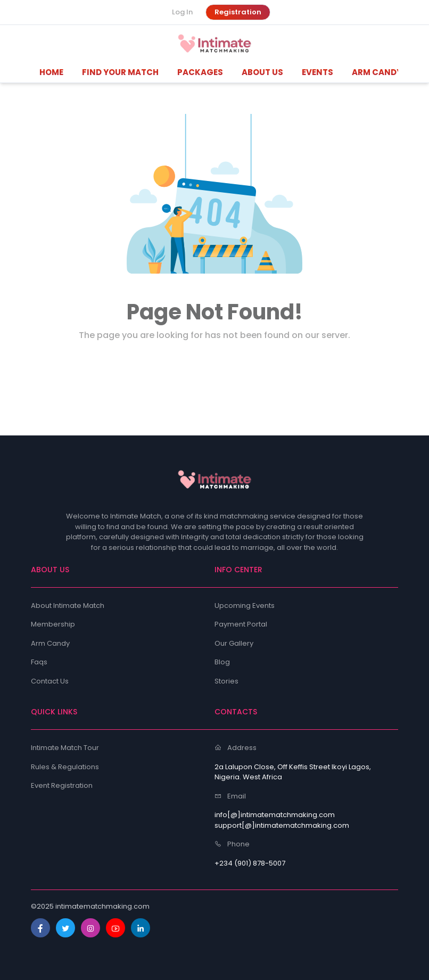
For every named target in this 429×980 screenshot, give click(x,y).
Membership (53, 624)
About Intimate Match (68, 606)
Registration (238, 12)
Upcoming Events (245, 606)
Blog (222, 662)
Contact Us (50, 681)
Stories (226, 681)
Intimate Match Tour (65, 748)
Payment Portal (241, 624)
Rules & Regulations (65, 767)
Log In (182, 12)
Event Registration (62, 785)
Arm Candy (50, 643)
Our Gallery (234, 643)
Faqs (39, 662)
